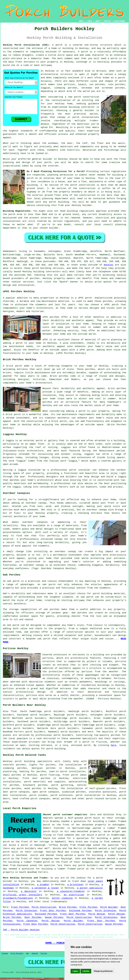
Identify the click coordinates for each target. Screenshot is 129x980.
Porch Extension (26, 911)
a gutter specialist (90, 888)
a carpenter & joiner (45, 888)
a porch (79, 127)
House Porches (54, 917)
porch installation (88, 795)
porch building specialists (34, 761)
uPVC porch (85, 298)
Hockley (109, 265)
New (27, 954)
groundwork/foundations (18, 898)
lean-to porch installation (67, 772)
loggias (89, 454)
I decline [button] (86, 971)
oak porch (13, 581)
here (113, 745)
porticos (48, 658)
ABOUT (98, 21)
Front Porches (20, 907)
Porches (44, 954)
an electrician (74, 895)
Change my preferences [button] (103, 971)
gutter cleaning (62, 898)
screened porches (113, 88)
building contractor (82, 107)
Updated (35, 954)
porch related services (101, 799)
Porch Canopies (27, 921)
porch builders (63, 735)
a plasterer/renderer (71, 891)
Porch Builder (109, 907)
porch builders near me (32, 848)
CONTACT (107, 21)
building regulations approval (87, 211)
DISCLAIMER (120, 21)
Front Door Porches (53, 911)
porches (35, 278)
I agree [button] (75, 971)
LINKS (89, 21)
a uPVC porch (85, 350)
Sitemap (5, 954)
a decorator (29, 891)
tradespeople (59, 902)
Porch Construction (44, 907)
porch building (56, 749)
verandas (87, 88)
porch (59, 45)
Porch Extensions (106, 917)
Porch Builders (17, 954)
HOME (81, 21)
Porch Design (97, 914)
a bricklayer (75, 885)
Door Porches (33, 917)
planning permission (60, 175)
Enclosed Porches (80, 911)
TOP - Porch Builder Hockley (21, 930)
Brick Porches (68, 907)
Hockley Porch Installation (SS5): (26, 45)
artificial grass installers (23, 895)
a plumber (43, 885)
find (14, 711)
